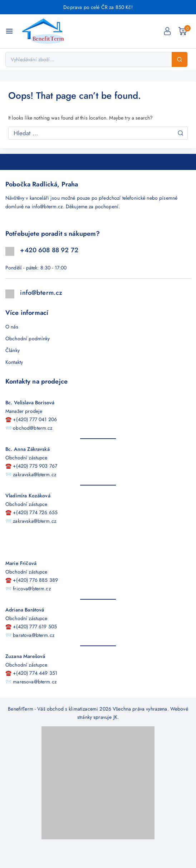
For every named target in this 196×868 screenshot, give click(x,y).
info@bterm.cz (47, 206)
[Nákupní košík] (185, 31)
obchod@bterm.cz (33, 428)
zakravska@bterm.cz (35, 474)
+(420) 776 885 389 (35, 580)
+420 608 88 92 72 (49, 250)
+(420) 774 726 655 (35, 512)
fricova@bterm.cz (32, 589)
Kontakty (14, 362)
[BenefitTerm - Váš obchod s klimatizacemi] (45, 31)
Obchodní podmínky (28, 338)
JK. (116, 717)
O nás (12, 327)
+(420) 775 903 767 (35, 466)
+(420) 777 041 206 (35, 419)
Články (13, 350)
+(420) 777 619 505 (35, 626)
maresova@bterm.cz (35, 682)
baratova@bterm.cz (34, 635)
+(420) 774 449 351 (35, 673)
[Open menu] (9, 31)
